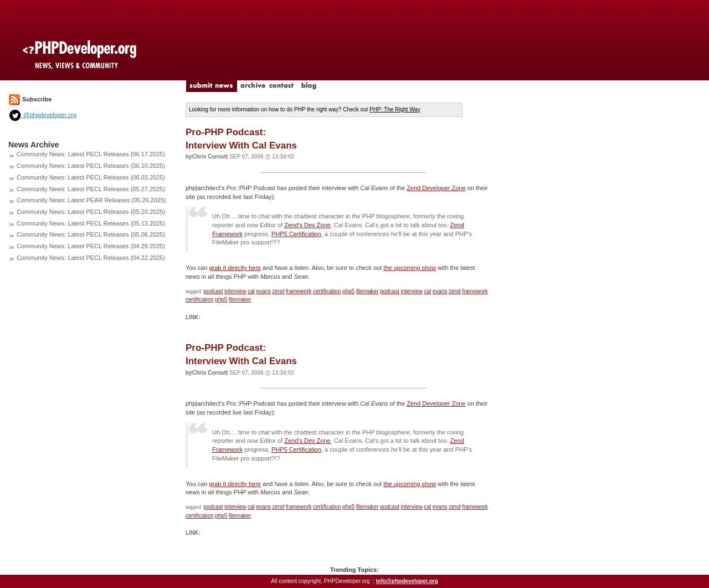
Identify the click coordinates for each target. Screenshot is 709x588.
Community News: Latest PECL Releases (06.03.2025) (91, 177)
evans (263, 291)
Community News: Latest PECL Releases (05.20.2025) (91, 212)
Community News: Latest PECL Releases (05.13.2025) (91, 223)
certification (327, 291)
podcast (214, 291)
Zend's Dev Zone (307, 225)
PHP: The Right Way (395, 109)
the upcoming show (410, 268)
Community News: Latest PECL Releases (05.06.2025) (91, 234)
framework (299, 291)
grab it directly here (235, 268)
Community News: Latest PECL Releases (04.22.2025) (91, 258)
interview (235, 291)
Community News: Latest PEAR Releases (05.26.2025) (91, 200)
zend (279, 291)
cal (251, 291)
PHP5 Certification (296, 234)
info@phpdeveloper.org (407, 581)
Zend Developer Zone (436, 188)
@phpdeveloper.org (42, 115)
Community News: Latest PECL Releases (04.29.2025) (91, 246)
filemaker (368, 291)
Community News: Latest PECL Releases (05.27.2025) (91, 189)
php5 (348, 291)
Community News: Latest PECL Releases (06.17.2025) (91, 154)
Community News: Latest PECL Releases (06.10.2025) (91, 166)
